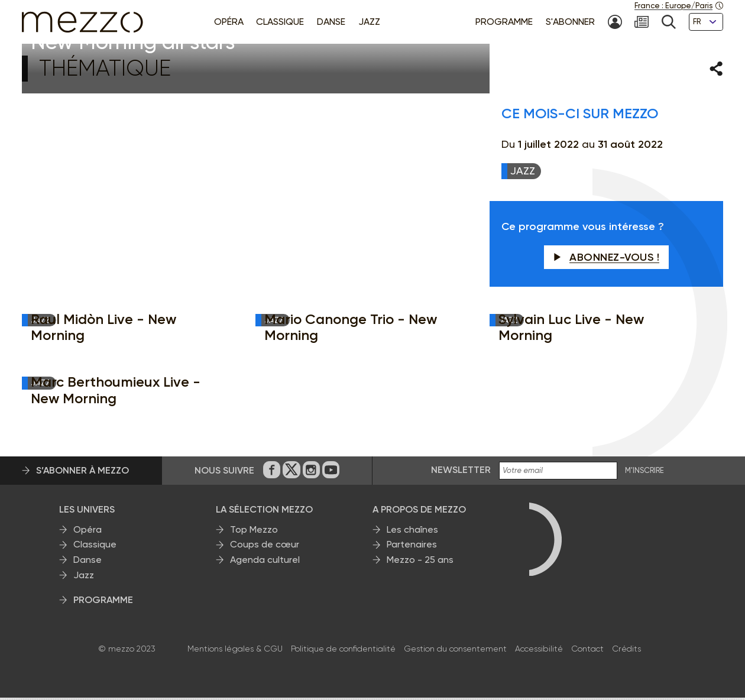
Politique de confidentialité (343, 651)
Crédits (626, 651)
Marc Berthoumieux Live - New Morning (116, 393)
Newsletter (461, 473)
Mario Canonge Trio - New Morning (351, 330)
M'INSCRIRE (644, 474)
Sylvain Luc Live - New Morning (571, 330)
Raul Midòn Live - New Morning (103, 330)
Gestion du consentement (455, 651)
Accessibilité (539, 651)
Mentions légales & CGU (235, 651)
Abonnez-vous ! (607, 260)
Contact (587, 651)
